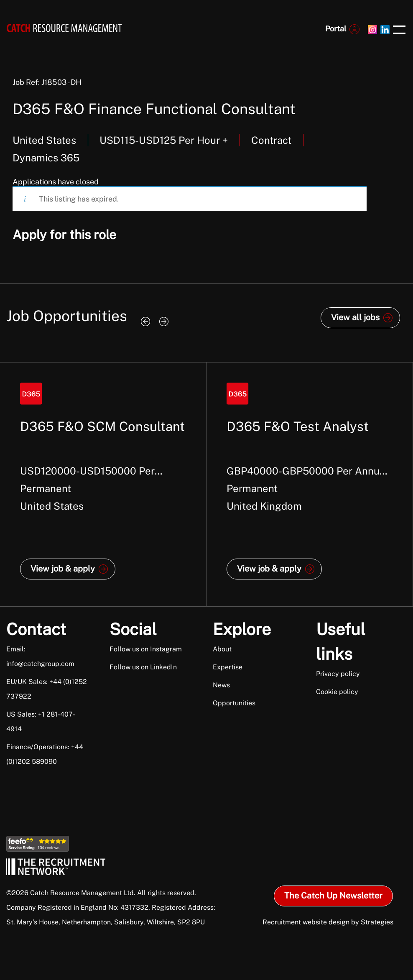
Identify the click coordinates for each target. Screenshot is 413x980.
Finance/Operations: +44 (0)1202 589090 (45, 754)
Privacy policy (338, 674)
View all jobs (355, 317)
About (222, 649)
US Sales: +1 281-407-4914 (41, 722)
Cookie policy (337, 692)
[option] (103, 484)
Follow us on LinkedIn (143, 667)
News (221, 685)
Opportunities (234, 703)
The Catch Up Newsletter (333, 896)
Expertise (228, 667)
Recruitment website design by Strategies (328, 922)
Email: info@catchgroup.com (40, 656)
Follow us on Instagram (146, 649)
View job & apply (63, 569)
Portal (336, 29)
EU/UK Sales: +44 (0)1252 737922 (47, 689)
